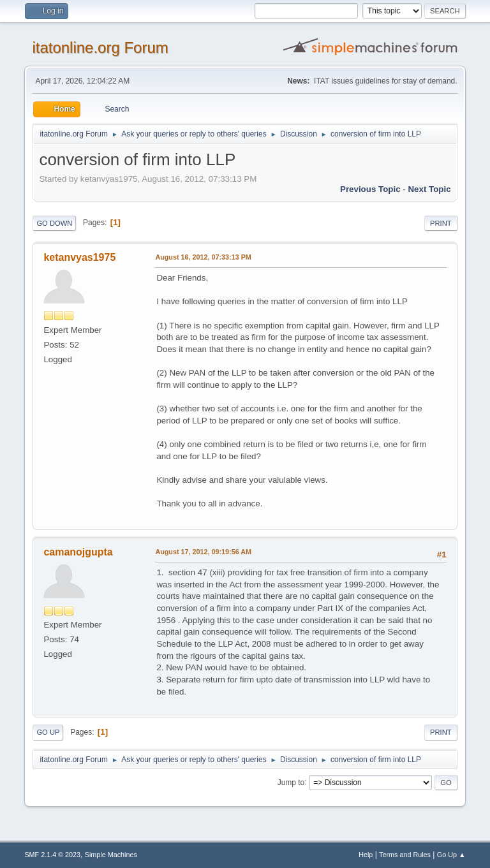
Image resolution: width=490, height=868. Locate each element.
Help (366, 855)
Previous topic (370, 189)
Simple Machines (111, 855)
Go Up (48, 732)
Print (441, 223)
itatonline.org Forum (100, 48)
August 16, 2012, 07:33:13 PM (203, 257)
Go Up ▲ (451, 855)
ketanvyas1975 (79, 257)
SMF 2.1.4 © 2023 (52, 855)
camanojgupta (78, 552)
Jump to (291, 782)
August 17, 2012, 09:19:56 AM (203, 552)
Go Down (54, 223)
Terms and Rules (405, 855)
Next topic (429, 189)
